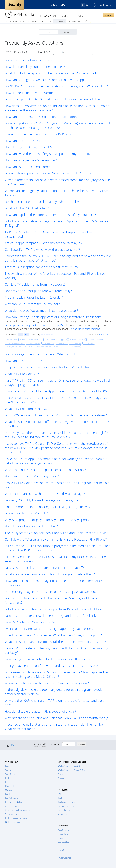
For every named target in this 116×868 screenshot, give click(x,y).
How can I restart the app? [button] (23, 361)
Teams (16, 21)
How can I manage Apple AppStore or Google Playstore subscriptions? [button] (54, 317)
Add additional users (14, 806)
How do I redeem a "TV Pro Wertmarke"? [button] (33, 93)
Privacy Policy (63, 834)
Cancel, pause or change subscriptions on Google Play (35, 325)
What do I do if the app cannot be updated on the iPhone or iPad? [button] (51, 73)
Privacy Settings (64, 858)
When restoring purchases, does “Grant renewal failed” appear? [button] (49, 173)
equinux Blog (63, 842)
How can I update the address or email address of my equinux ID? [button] (51, 215)
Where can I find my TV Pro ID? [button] (26, 513)
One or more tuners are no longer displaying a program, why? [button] (48, 507)
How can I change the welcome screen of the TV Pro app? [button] (45, 80)
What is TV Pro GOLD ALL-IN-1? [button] (27, 208)
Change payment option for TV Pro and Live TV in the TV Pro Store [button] (51, 666)
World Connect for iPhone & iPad (72, 770)
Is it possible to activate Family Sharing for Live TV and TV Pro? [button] (48, 367)
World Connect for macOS (69, 766)
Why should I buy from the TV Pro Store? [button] (33, 304)
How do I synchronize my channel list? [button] (31, 526)
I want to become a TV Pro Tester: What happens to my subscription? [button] (53, 635)
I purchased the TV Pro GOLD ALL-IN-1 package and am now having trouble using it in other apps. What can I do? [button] (58, 258)
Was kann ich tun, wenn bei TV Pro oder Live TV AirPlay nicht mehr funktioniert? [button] (51, 600)
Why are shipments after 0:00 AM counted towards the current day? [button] (52, 99)
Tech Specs (24, 21)
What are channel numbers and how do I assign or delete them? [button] (50, 574)
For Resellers (11, 794)
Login (108, 5)
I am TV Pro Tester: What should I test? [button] (32, 622)
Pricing (49, 21)
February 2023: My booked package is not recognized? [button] (43, 500)
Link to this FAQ (105, 334)
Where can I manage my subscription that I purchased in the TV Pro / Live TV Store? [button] (56, 193)
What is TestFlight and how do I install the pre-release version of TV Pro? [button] (55, 642)
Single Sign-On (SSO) (14, 814)
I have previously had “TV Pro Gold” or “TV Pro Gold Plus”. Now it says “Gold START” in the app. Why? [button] (57, 400)
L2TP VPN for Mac (13, 822)
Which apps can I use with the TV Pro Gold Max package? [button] (45, 494)
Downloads (76, 21)
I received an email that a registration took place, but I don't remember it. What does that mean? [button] (56, 727)
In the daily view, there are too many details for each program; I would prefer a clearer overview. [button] (54, 692)
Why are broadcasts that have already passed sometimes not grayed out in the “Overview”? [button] (57, 182)
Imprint (61, 850)
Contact (68, 32)
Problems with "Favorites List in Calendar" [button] (34, 297)
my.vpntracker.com (66, 806)
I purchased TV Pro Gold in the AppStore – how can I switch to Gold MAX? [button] (56, 391)
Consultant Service (38, 21)
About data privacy (40, 746)
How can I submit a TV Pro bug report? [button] (32, 476)
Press (60, 838)
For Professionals (12, 798)
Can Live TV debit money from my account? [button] (35, 284)
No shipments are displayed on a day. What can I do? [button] (42, 202)
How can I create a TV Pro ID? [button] (25, 141)
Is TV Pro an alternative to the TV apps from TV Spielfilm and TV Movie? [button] (54, 609)
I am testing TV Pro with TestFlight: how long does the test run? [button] (49, 659)
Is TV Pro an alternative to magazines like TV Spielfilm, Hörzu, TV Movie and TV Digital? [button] (57, 223)
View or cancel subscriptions (84, 329)
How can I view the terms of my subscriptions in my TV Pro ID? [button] (48, 154)
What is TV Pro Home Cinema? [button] (26, 409)
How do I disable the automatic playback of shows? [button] (40, 711)
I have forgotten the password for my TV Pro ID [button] (38, 134)
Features (8, 21)
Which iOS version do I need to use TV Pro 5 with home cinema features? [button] (56, 415)
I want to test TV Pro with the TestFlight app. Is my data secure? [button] (49, 629)
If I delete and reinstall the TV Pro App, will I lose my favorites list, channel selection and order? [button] (56, 559)
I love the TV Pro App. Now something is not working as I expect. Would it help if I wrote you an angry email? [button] (56, 461)
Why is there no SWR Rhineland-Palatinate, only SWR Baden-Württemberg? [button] (57, 718)
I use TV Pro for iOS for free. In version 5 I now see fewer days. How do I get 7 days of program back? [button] (57, 382)
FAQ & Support (59, 21)
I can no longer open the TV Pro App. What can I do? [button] (41, 354)
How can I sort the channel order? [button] (28, 167)
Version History (64, 814)
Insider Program (65, 810)
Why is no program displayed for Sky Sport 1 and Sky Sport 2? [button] (48, 520)
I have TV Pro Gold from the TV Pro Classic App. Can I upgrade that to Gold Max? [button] (57, 485)
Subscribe (82, 744)
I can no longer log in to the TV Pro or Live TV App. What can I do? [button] (51, 592)
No (26, 334)
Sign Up (99, 5)
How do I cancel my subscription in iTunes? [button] (35, 67)
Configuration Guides (67, 802)
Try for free (109, 15)
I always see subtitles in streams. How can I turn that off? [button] (44, 568)
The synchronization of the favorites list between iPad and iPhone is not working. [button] (55, 276)
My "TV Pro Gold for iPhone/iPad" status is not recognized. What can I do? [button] (56, 86)
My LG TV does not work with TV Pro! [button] (31, 60)
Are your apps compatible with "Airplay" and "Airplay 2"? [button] (43, 243)
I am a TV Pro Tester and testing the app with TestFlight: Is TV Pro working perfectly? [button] (56, 650)
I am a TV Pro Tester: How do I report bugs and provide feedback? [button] (51, 616)
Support (61, 778)
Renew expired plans (14, 802)
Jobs (60, 846)
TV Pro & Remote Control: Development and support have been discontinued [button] (50, 234)
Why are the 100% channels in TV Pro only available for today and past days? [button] (54, 703)
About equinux (64, 830)
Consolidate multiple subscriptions (20, 810)
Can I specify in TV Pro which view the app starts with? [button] (42, 249)
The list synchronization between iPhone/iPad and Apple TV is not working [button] (56, 533)
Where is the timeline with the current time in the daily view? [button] (47, 683)
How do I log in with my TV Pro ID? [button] (29, 147)
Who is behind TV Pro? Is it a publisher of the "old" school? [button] (45, 470)
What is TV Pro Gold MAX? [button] (23, 374)
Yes (21, 334)
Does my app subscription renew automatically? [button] (38, 291)
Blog (68, 21)
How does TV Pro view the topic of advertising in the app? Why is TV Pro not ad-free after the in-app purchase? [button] (58, 108)
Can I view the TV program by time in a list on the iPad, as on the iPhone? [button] (56, 539)
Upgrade (9, 790)
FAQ (48, 32)
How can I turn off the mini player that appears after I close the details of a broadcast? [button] (57, 583)
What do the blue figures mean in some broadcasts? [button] (41, 310)
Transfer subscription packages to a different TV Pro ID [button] (43, 267)
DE (87, 5)
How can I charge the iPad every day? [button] (31, 160)
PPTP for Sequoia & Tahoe (16, 818)
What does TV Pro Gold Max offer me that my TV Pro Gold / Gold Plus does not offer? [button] (57, 424)
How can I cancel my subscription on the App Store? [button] (41, 117)
